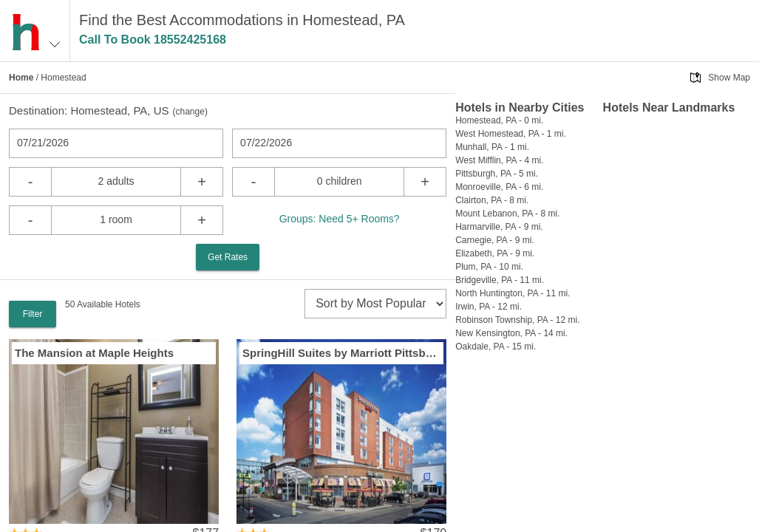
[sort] (375, 304)
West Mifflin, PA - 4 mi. (499, 160)
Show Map (729, 78)
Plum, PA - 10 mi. (489, 267)
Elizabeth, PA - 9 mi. (495, 253)
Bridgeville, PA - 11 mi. (500, 280)
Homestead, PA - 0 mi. (499, 120)
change (190, 112)
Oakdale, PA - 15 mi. (496, 347)
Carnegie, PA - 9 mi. (495, 240)
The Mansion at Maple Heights (94, 353)
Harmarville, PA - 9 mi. (499, 227)
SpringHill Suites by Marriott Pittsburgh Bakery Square (341, 353)
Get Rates (228, 257)
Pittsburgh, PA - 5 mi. (497, 174)
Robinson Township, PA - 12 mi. (517, 320)
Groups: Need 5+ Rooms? (340, 219)
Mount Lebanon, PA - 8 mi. (507, 214)
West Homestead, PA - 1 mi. (511, 134)
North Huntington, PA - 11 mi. (513, 293)
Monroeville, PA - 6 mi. (499, 187)
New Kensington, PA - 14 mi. (511, 333)
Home (21, 78)
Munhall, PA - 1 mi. (492, 147)
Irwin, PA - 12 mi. (489, 307)
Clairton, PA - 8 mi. (492, 200)
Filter (33, 314)
